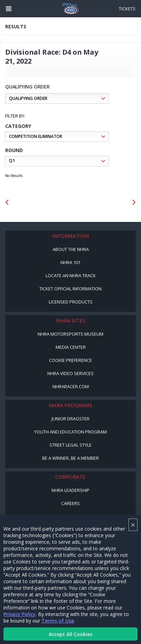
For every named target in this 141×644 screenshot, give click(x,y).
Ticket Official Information (70, 289)
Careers (70, 503)
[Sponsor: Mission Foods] (41, 202)
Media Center (71, 347)
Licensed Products (71, 302)
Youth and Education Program (70, 432)
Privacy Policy (20, 614)
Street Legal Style (70, 445)
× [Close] (133, 525)
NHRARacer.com (71, 386)
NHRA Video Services (70, 373)
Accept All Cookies (70, 634)
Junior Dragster (70, 419)
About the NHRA (71, 249)
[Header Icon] (9, 9)
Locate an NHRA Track (71, 276)
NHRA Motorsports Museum (70, 334)
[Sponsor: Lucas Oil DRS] (100, 202)
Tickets (127, 9)
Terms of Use (58, 621)
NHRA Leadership (70, 490)
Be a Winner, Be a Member (70, 458)
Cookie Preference (70, 360)
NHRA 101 (70, 262)
